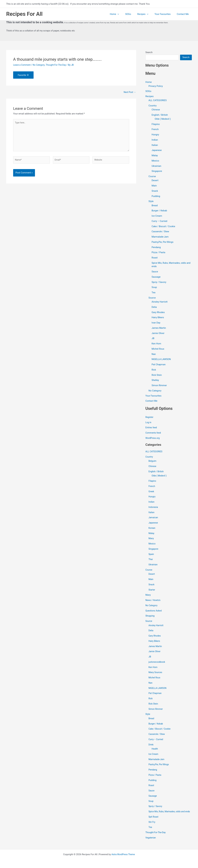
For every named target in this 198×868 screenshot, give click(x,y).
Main (154, 186)
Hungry (155, 135)
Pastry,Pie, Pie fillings (162, 242)
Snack (155, 191)
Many (151, 539)
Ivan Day (156, 323)
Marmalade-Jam (160, 237)
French (155, 130)
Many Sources (156, 673)
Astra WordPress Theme (123, 854)
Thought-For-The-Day (58, 65)
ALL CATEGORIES (158, 101)
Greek (152, 492)
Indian (155, 140)
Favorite (23, 75)
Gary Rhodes (158, 313)
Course (152, 177)
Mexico (155, 161)
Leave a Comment (23, 65)
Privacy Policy (156, 86)
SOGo (133, 14)
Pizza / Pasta (158, 253)
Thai (151, 560)
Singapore (157, 171)
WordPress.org (153, 438)
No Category (40, 65)
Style (151, 202)
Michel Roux (158, 349)
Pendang (156, 248)
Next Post (129, 92)
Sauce (155, 272)
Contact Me (184, 14)
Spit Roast (154, 821)
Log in (149, 423)
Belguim (153, 462)
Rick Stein (157, 375)
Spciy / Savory (159, 282)
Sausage (156, 277)
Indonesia (154, 508)
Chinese (156, 110)
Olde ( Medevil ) (163, 119)
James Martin (159, 328)
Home (121, 14)
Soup (154, 288)
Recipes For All (24, 14)
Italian (155, 145)
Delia (154, 307)
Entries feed (152, 428)
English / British (160, 115)
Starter (152, 590)
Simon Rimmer (159, 386)
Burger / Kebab (159, 211)
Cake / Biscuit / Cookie (163, 227)
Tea (153, 293)
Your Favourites (165, 14)
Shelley (155, 380)
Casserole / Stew (160, 232)
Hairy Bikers (158, 318)
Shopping (150, 616)
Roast (155, 258)
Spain (151, 555)
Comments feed (154, 433)
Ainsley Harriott (160, 302)
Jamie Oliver (158, 334)
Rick (154, 370)
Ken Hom (156, 344)
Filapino (156, 124)
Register (150, 418)
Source (152, 298)
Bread (155, 206)
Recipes (147, 14)
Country (153, 106)
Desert (155, 181)
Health (155, 749)
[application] (124, 14)
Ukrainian (156, 166)
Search (149, 52)
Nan (154, 354)
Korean (152, 528)
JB (153, 339)
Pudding (156, 196)
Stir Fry (152, 826)
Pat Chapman (159, 365)
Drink (151, 745)
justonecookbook (157, 662)
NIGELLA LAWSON (161, 360)
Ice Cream (157, 216)
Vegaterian (151, 842)
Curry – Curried (159, 221)
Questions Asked (154, 611)
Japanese (157, 150)
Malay (155, 156)
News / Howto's (153, 601)
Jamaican (154, 518)
